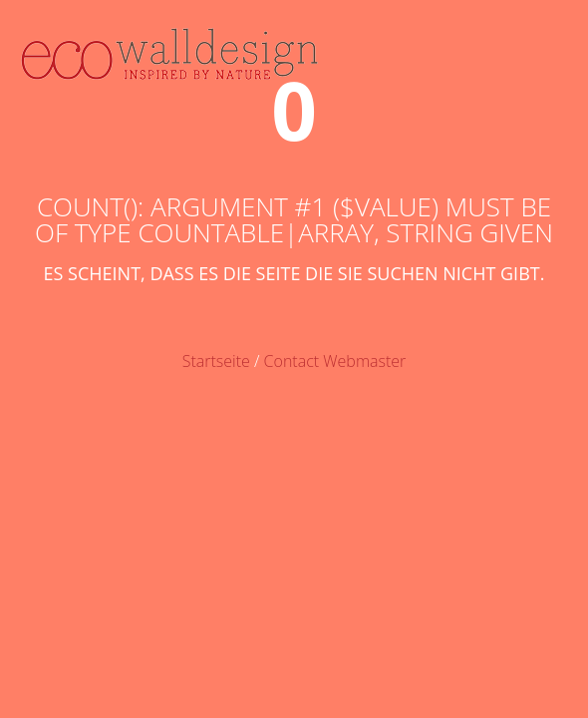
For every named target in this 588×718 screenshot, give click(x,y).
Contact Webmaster (335, 361)
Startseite (216, 361)
